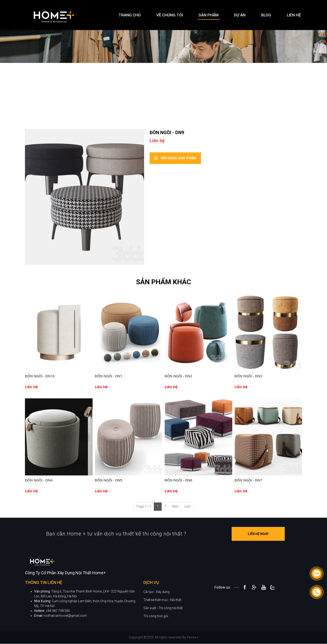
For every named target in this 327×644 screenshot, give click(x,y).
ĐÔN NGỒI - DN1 (109, 376)
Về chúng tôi (170, 15)
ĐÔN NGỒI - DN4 (39, 480)
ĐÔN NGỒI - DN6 (178, 480)
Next (175, 506)
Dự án (240, 15)
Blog (266, 15)
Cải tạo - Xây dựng (156, 600)
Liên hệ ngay (266, 534)
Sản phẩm (209, 15)
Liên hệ (294, 15)
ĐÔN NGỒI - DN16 (40, 376)
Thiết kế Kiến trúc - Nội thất (162, 608)
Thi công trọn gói (156, 624)
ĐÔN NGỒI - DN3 (248, 376)
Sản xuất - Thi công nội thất (163, 616)
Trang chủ (130, 15)
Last (187, 506)
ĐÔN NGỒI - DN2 (178, 376)
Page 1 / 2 (144, 506)
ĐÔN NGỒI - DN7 (248, 480)
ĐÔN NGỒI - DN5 (109, 480)
